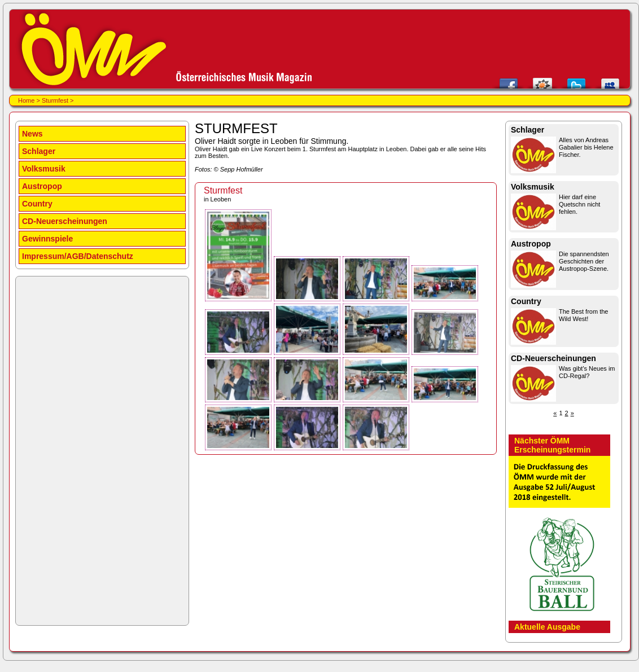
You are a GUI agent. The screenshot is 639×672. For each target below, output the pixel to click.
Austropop (42, 186)
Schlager (39, 151)
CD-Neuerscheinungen (65, 221)
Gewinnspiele (47, 239)
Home (26, 100)
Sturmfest (55, 100)
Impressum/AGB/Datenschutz (78, 256)
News (32, 134)
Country (37, 204)
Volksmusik (44, 169)
